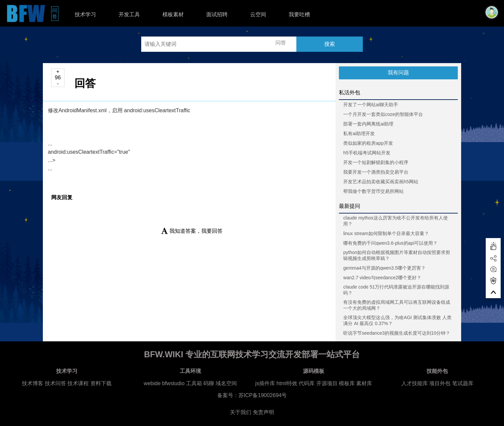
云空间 (258, 14)
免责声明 (263, 412)
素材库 (364, 383)
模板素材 (173, 14)
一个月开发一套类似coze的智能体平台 (383, 114)
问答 (55, 13)
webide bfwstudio (165, 383)
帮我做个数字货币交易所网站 (373, 191)
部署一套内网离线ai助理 (368, 124)
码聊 (209, 383)
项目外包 (440, 383)
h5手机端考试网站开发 (367, 153)
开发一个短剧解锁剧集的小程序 (376, 162)
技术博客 (33, 383)
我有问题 (398, 73)
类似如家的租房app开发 (368, 143)
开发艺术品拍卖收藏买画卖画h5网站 (381, 182)
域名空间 (226, 383)
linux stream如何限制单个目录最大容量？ (386, 233)
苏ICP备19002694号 (263, 395)
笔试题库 (463, 383)
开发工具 (129, 14)
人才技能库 (415, 383)
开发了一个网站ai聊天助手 (371, 105)
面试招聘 (217, 14)
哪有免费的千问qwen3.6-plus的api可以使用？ (390, 243)
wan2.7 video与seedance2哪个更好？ (382, 278)
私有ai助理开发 (359, 133)
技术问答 (55, 383)
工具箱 (194, 383)
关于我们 (241, 412)
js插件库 (265, 383)
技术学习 (85, 14)
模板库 (347, 383)
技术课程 (78, 383)
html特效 (287, 383)
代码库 (307, 383)
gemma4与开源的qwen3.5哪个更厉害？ (384, 268)
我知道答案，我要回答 (192, 231)
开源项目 (327, 383)
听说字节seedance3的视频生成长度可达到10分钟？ (397, 333)
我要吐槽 (299, 14)
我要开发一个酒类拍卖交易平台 (376, 172)
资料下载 (101, 383)
